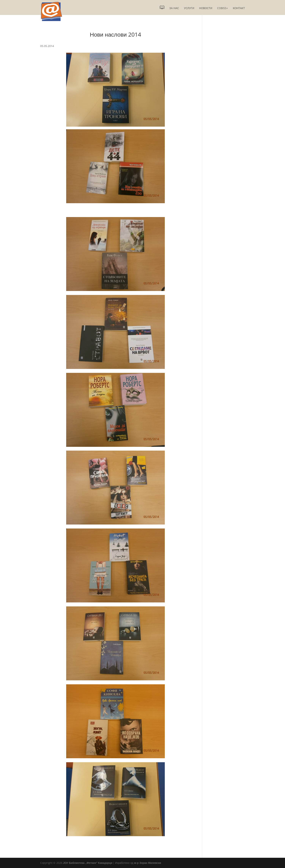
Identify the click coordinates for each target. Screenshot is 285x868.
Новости (206, 8)
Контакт (239, 8)
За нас (174, 8)
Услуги (189, 8)
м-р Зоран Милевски (148, 863)
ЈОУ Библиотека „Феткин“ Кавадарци (88, 863)
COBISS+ (223, 8)
